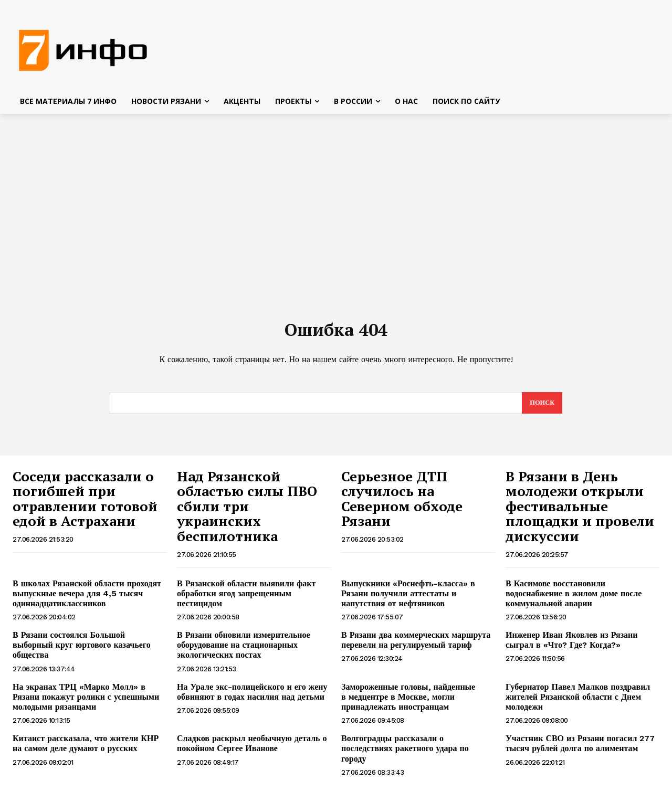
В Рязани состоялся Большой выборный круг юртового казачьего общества (82, 651)
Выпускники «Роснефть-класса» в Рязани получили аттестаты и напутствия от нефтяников (408, 599)
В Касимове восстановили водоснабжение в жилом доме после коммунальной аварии (574, 599)
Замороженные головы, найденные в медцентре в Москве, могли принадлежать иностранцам (408, 703)
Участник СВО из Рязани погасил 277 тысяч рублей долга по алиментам (580, 749)
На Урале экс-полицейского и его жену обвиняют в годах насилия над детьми (252, 698)
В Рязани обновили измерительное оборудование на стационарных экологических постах (244, 651)
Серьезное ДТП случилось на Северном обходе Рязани (402, 504)
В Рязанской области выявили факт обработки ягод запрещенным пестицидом (246, 599)
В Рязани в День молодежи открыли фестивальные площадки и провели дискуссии (580, 512)
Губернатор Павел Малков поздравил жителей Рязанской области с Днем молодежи (578, 703)
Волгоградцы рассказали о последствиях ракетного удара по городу (405, 754)
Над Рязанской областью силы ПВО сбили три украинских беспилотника (247, 512)
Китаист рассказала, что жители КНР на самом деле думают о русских (86, 749)
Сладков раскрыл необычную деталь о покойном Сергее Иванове (252, 749)
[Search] (542, 408)
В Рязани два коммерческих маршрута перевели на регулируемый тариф (416, 646)
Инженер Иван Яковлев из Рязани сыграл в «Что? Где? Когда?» (573, 646)
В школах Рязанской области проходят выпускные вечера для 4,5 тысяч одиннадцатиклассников (87, 599)
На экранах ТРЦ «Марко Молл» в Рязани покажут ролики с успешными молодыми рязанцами (86, 703)
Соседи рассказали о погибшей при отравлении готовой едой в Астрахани (85, 504)
